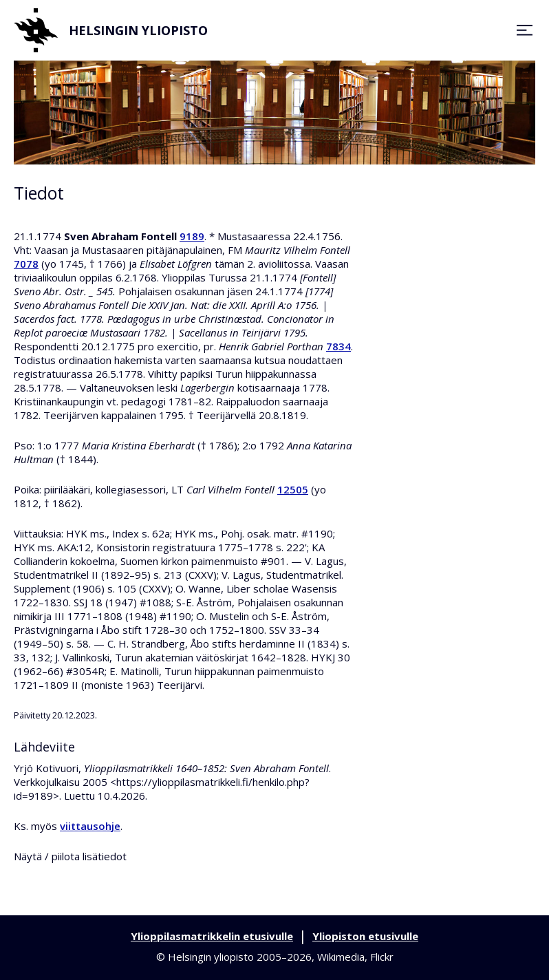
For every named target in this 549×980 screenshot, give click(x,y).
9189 (192, 236)
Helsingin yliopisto (111, 30)
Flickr (382, 957)
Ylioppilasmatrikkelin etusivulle (212, 936)
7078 (26, 264)
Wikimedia (341, 957)
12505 (293, 489)
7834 (338, 346)
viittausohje (90, 826)
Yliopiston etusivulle (365, 936)
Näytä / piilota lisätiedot (70, 856)
